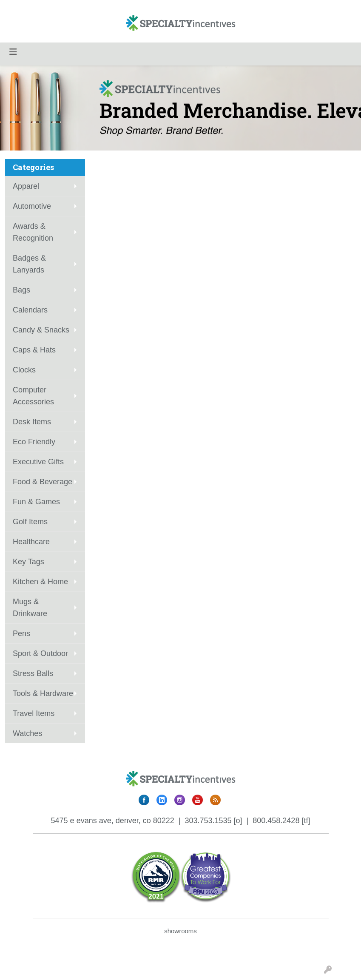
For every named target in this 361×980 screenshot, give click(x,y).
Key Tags (28, 562)
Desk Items (32, 422)
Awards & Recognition (33, 232)
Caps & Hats (34, 350)
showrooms (180, 931)
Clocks (24, 370)
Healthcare (31, 542)
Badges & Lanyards (29, 264)
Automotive (32, 206)
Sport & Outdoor (40, 653)
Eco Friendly (34, 442)
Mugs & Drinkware (30, 608)
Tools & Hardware (43, 693)
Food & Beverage (43, 482)
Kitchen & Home (40, 582)
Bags (21, 290)
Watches (27, 733)
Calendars (30, 310)
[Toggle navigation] (13, 52)
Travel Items (34, 713)
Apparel (26, 186)
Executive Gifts (38, 462)
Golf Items (30, 522)
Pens (21, 633)
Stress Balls (33, 673)
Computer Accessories (33, 396)
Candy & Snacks (41, 330)
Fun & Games (36, 502)
